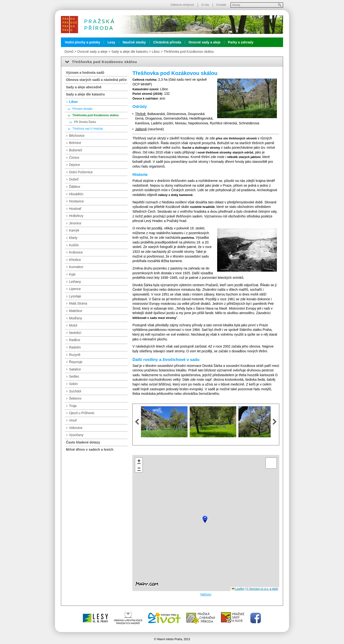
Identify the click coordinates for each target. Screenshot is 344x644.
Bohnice (75, 143)
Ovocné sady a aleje (204, 42)
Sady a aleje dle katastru (130, 52)
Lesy (111, 42)
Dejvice (75, 165)
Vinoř (73, 420)
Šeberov (75, 398)
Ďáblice (75, 187)
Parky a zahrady (241, 42)
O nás (205, 5)
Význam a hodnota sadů (85, 73)
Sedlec (74, 376)
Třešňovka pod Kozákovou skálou (189, 52)
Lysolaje (75, 296)
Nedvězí (75, 333)
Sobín (73, 384)
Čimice (74, 158)
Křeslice (75, 260)
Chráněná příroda (167, 42)
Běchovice (77, 136)
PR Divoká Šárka (85, 122)
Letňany (75, 282)
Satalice (75, 369)
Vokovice (76, 428)
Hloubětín (76, 194)
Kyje (72, 274)
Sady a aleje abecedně (84, 87)
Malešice (76, 311)
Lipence (75, 289)
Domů (69, 52)
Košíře (74, 245)
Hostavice (76, 201)
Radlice (75, 340)
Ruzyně (75, 355)
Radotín (75, 347)
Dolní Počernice (81, 172)
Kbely (73, 238)
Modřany (75, 318)
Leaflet (238, 589)
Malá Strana (78, 303)
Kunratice (76, 267)
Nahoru (206, 594)
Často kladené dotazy (83, 442)
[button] (205, 519)
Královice (76, 252)
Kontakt (221, 5)
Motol (73, 325)
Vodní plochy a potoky (82, 42)
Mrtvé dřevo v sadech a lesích (90, 449)
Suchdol (75, 391)
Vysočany (76, 435)
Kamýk (74, 230)
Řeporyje (76, 362)
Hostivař (75, 209)
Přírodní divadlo (82, 109)
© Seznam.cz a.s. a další (262, 589)
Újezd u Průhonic (82, 413)
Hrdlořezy (76, 216)
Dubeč (74, 179)
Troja (73, 406)
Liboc (156, 52)
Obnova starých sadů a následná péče (96, 80)
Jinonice (75, 223)
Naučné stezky (134, 42)
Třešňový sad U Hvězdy (88, 129)
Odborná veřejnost (182, 5)
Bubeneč (76, 150)
